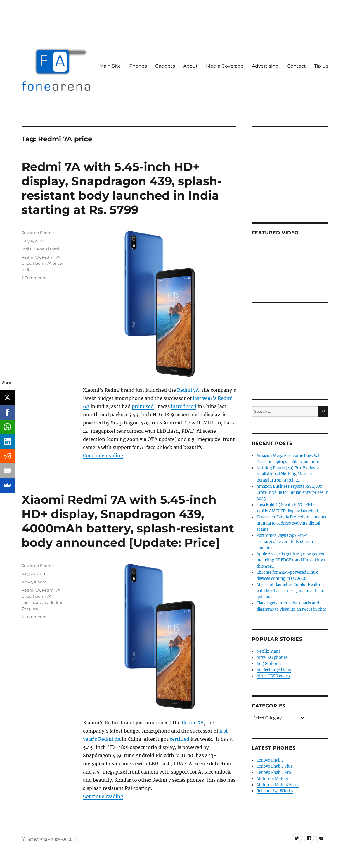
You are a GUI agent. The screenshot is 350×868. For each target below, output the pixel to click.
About (190, 66)
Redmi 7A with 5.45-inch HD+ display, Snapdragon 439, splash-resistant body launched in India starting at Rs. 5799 (122, 188)
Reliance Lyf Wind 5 (275, 791)
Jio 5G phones (270, 664)
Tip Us (321, 66)
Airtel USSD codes (273, 676)
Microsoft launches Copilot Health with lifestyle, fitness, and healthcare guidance (291, 591)
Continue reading (103, 456)
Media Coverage (225, 66)
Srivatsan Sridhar (38, 233)
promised (143, 406)
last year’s (205, 398)
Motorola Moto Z (272, 779)
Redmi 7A (188, 390)
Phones (138, 66)
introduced (184, 406)
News (39, 249)
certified (180, 739)
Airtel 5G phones (272, 658)
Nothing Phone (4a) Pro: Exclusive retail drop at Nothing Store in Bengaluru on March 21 (289, 474)
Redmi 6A (109, 739)
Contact (296, 66)
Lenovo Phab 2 (270, 760)
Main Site (110, 66)
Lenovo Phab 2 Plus (274, 766)
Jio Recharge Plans (274, 670)
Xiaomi (52, 249)
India (27, 249)
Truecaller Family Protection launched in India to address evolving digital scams (292, 523)
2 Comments (34, 278)
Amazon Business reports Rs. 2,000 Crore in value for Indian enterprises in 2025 (292, 493)
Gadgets (165, 66)
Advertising (265, 66)
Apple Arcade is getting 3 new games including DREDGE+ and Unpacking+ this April (291, 560)
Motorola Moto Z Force (278, 785)
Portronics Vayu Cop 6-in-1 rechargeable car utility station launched (285, 542)
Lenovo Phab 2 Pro (274, 772)
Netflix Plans (268, 651)
